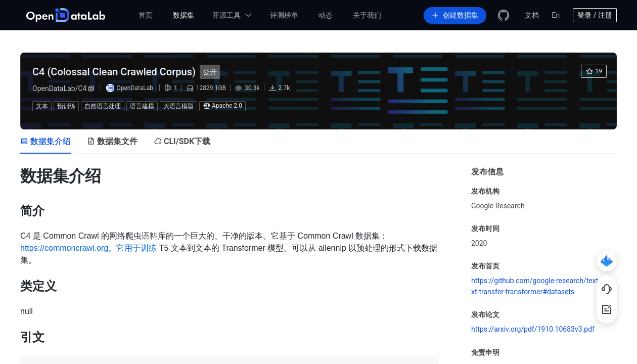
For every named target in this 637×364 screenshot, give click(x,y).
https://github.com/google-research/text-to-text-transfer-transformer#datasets (543, 286)
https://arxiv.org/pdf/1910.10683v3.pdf (533, 329)
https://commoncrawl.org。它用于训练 (88, 248)
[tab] (45, 142)
